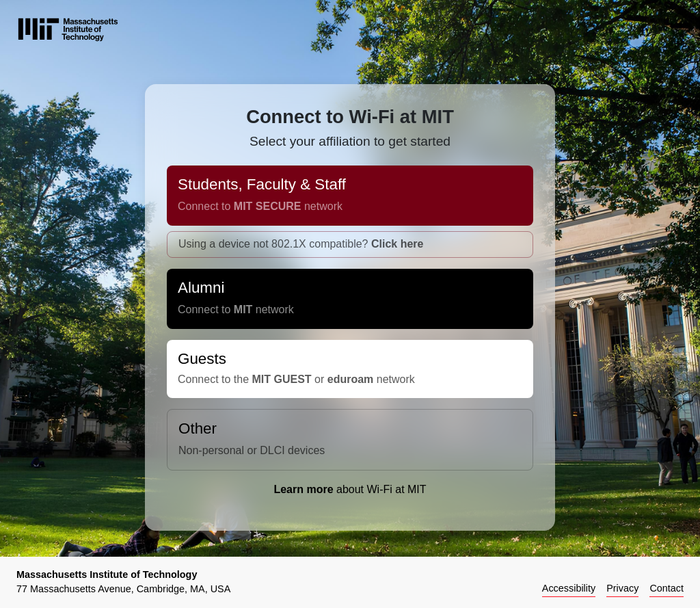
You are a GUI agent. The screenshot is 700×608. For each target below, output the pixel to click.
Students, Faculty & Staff (350, 201)
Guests (350, 374)
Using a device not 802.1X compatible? (301, 249)
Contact (667, 588)
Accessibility (569, 588)
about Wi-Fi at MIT (350, 495)
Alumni (350, 304)
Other (350, 445)
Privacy (622, 588)
